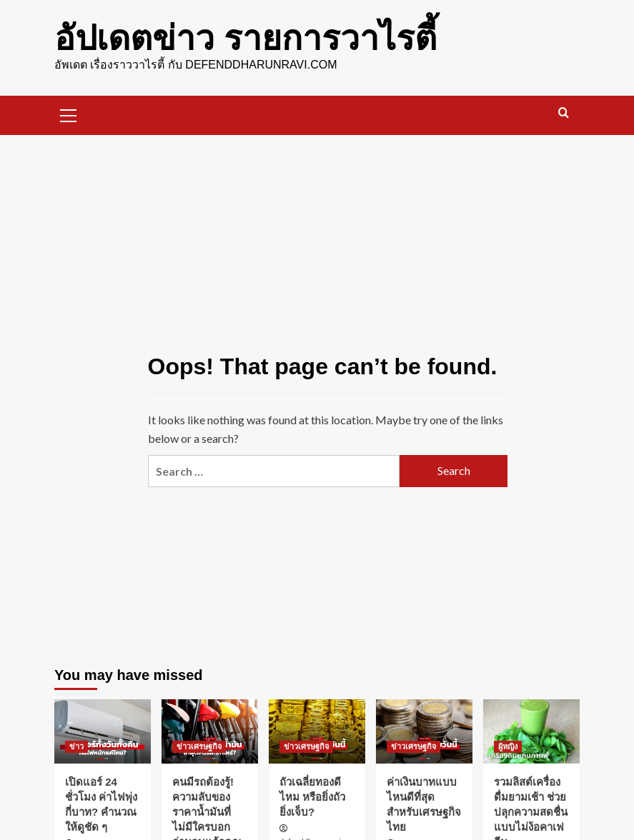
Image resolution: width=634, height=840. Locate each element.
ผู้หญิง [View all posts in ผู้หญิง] (508, 746)
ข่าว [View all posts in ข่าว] (76, 746)
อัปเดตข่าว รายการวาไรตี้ (246, 38)
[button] (69, 114)
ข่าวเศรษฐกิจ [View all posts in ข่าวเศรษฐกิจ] (199, 746)
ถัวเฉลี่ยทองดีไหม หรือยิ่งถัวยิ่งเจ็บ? (312, 797)
